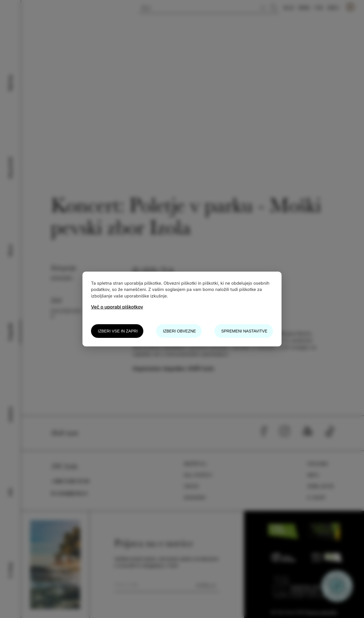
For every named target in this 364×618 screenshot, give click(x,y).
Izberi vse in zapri (118, 331)
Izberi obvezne (179, 331)
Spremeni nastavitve (244, 331)
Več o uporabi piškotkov (117, 307)
